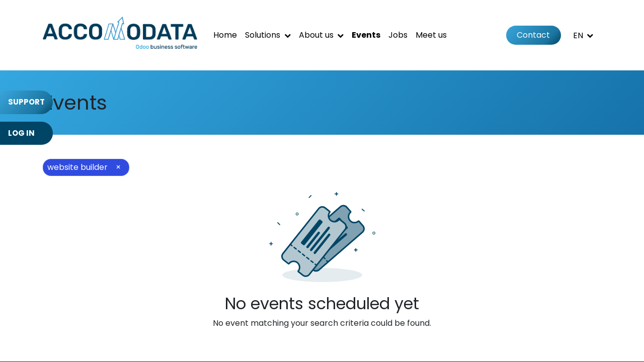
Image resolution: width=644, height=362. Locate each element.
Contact (533, 35)
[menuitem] (225, 35)
